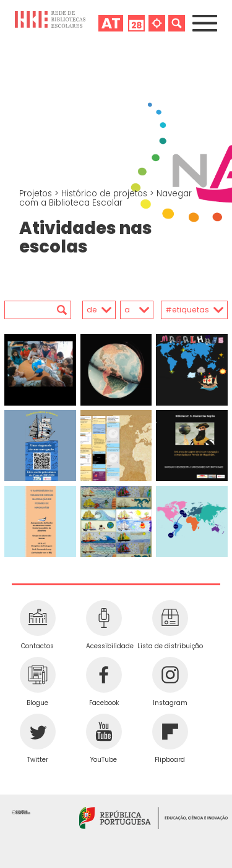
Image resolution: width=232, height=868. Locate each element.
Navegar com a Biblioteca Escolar (105, 198)
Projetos (37, 194)
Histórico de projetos (105, 194)
